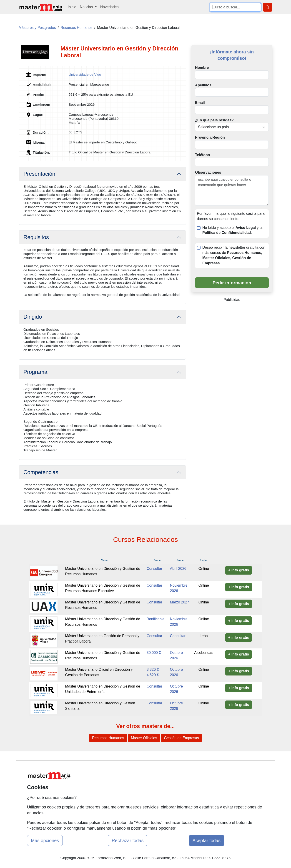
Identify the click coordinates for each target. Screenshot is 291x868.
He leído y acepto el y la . (232, 230)
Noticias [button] (87, 7)
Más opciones (45, 840)
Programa (35, 372)
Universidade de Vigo (85, 74)
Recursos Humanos (108, 738)
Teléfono (202, 155)
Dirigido (33, 317)
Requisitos (36, 237)
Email (200, 103)
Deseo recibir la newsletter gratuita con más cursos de (234, 255)
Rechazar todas (128, 840)
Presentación (39, 174)
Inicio (72, 7)
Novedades (109, 7)
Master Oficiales (144, 738)
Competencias (41, 472)
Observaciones (208, 172)
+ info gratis (239, 570)
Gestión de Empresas (181, 738)
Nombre (202, 68)
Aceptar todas (207, 840)
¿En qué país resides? (214, 120)
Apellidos (203, 85)
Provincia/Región (210, 137)
